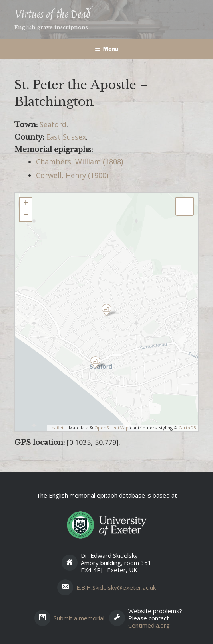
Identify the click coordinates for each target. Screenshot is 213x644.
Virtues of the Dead (52, 15)
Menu (107, 49)
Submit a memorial (79, 618)
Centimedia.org (149, 625)
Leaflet (56, 428)
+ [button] (26, 203)
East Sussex (66, 137)
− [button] (26, 215)
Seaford (53, 124)
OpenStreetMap (111, 428)
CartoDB (187, 428)
